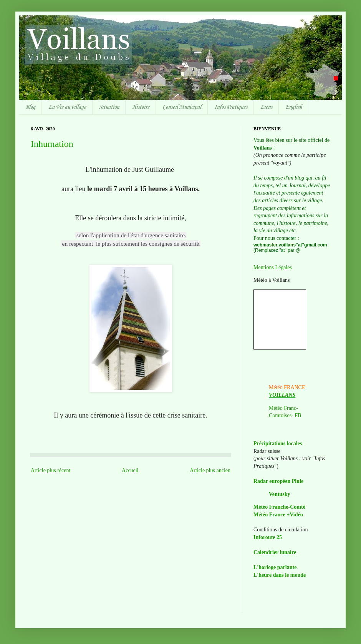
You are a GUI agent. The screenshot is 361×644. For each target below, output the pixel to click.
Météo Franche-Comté (279, 507)
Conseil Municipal (182, 107)
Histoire (141, 107)
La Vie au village (67, 107)
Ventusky (280, 494)
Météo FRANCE (287, 387)
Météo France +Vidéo (278, 515)
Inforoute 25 (268, 537)
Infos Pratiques (231, 107)
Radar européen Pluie (278, 481)
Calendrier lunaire (275, 552)
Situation (109, 107)
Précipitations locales (278, 443)
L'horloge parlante (275, 567)
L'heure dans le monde (280, 575)
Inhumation (52, 144)
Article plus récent (51, 470)
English (294, 107)
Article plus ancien (210, 470)
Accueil (130, 470)
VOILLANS (282, 395)
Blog (30, 107)
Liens (266, 107)
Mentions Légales (273, 267)
